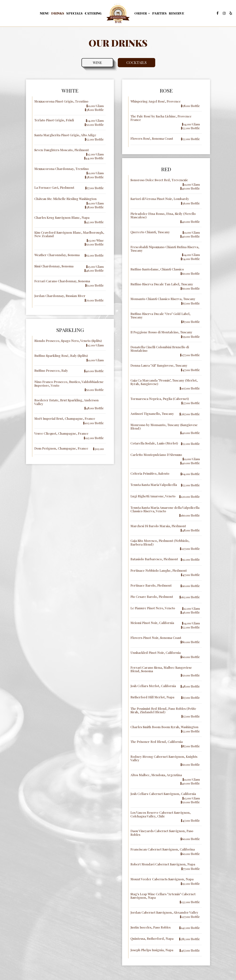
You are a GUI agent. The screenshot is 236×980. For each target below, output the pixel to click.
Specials (74, 13)
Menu (44, 13)
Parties (159, 13)
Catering (93, 13)
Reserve (176, 13)
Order (142, 13)
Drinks (58, 13)
